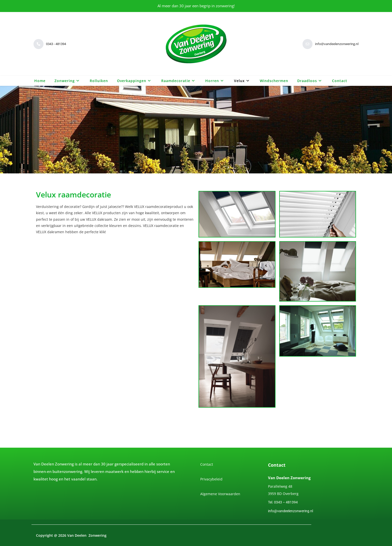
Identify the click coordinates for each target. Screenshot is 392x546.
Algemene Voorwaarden (220, 494)
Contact (207, 464)
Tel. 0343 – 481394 (283, 502)
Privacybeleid (211, 479)
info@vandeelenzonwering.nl (290, 511)
